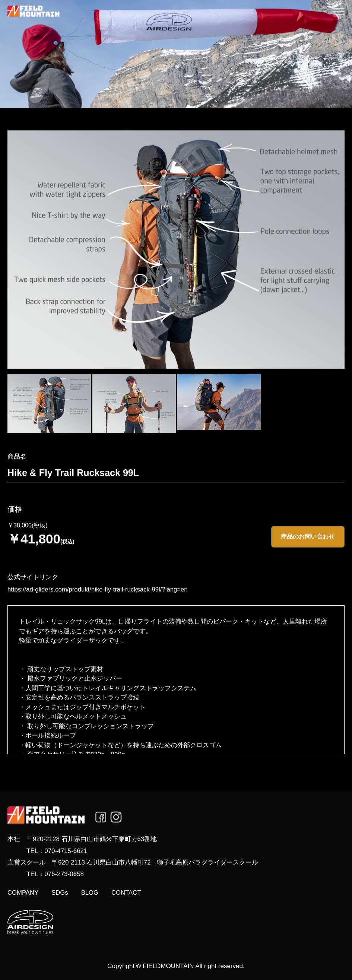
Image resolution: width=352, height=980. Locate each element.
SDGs (65, 892)
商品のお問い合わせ (309, 537)
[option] (176, 250)
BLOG (97, 892)
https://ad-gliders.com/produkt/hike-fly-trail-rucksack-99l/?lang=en (88, 589)
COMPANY (25, 892)
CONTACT (137, 892)
